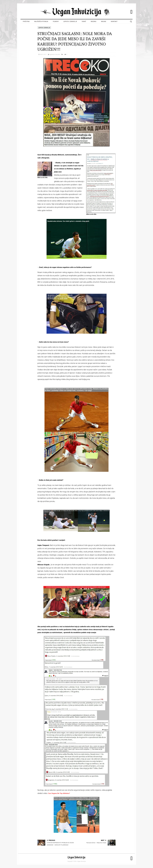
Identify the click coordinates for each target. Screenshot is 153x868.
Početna (26, 21)
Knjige (104, 21)
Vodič (84, 21)
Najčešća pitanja (41, 21)
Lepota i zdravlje (70, 21)
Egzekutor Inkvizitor (55, 54)
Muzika (94, 21)
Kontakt (114, 21)
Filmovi (56, 21)
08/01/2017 (43, 54)
